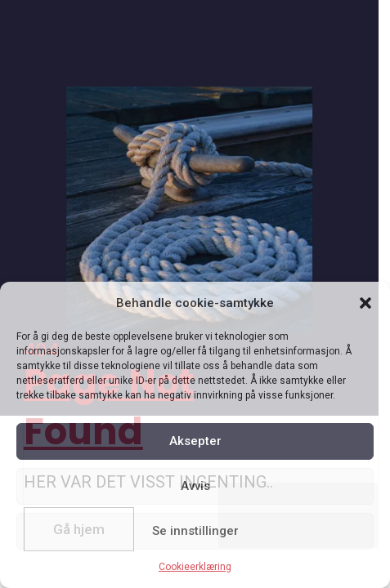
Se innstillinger (195, 531)
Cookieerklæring (195, 567)
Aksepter (195, 441)
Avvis (195, 486)
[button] (365, 303)
